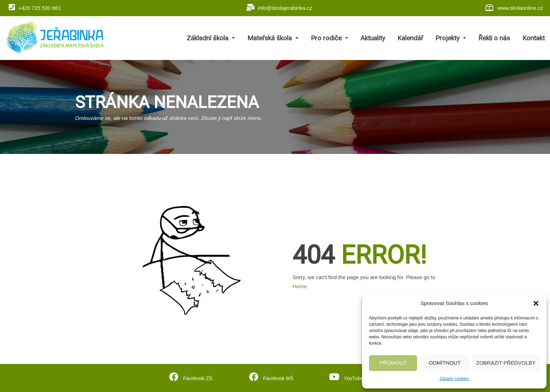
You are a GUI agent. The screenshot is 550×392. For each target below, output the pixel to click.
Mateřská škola (273, 38)
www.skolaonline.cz (514, 8)
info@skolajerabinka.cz (279, 7)
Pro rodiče (330, 38)
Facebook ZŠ (197, 377)
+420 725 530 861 (35, 7)
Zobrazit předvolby (506, 363)
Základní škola (211, 38)
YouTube (353, 377)
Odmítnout (445, 363)
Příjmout (393, 363)
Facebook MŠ (277, 377)
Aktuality (373, 38)
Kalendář (410, 38)
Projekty (451, 38)
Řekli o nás (494, 38)
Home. (300, 286)
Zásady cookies (454, 379)
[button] (536, 303)
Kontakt (534, 38)
